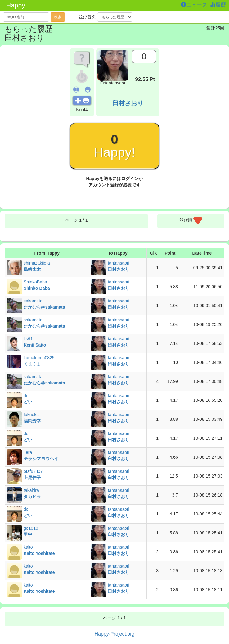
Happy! (114, 146)
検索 (58, 17)
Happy (16, 5)
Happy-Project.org (115, 634)
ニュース (195, 5)
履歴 (219, 5)
